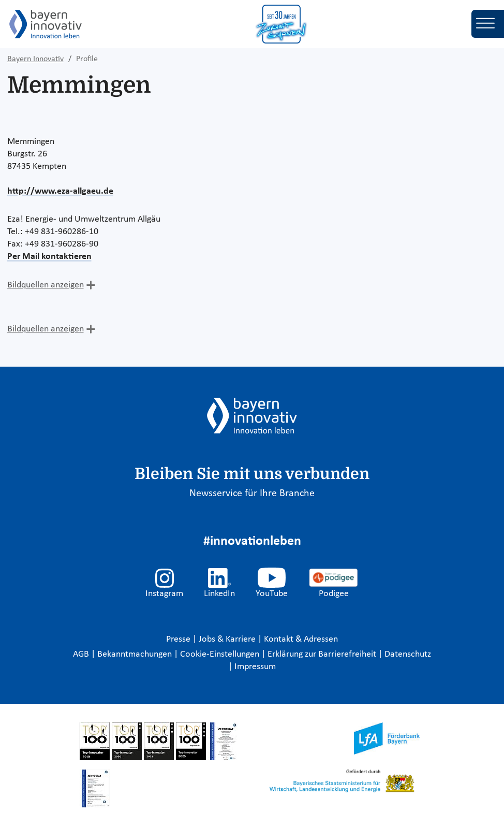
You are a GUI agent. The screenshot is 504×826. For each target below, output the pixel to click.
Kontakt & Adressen (301, 639)
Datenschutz (408, 654)
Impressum (255, 667)
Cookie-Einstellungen (220, 654)
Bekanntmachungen (136, 654)
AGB (82, 654)
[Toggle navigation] (488, 24)
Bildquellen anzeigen (46, 285)
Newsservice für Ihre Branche (252, 494)
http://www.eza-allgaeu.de (60, 191)
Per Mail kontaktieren (49, 257)
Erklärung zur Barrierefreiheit (323, 654)
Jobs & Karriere (228, 639)
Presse (179, 639)
